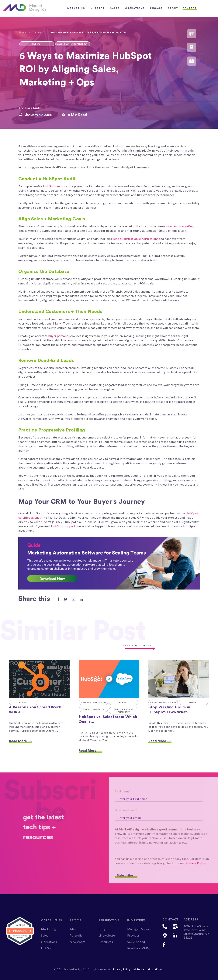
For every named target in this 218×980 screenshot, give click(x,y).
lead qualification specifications (136, 239)
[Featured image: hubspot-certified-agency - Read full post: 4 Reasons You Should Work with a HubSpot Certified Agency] (39, 679)
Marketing (76, 9)
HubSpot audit (53, 186)
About (173, 9)
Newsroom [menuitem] (78, 942)
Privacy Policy (122, 969)
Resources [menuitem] (106, 942)
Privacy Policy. (196, 875)
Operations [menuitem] (49, 942)
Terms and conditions (150, 969)
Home (23, 32)
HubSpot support (63, 526)
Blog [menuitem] (102, 929)
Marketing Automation (93, 702)
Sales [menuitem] (45, 935)
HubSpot (98, 9)
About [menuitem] (74, 929)
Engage (156, 9)
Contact (190, 9)
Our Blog (37, 32)
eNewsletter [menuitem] (107, 935)
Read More (21, 741)
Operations (135, 9)
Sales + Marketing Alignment (124, 711)
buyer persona (58, 336)
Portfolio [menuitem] (76, 935)
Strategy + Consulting (93, 709)
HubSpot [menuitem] (47, 948)
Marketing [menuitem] (49, 929)
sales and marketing (180, 226)
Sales (115, 9)
